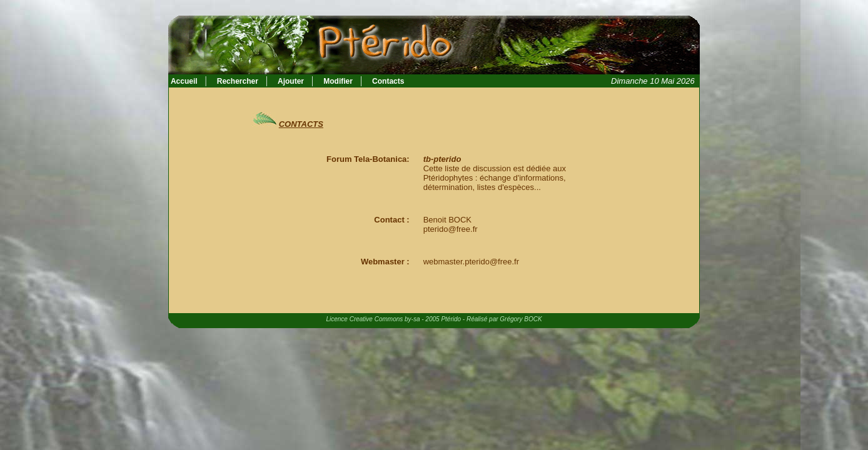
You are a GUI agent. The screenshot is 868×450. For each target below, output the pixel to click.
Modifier (338, 81)
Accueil (183, 81)
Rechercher (238, 81)
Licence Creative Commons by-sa (373, 319)
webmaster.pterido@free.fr (471, 262)
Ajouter (291, 81)
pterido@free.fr (451, 229)
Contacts (388, 81)
